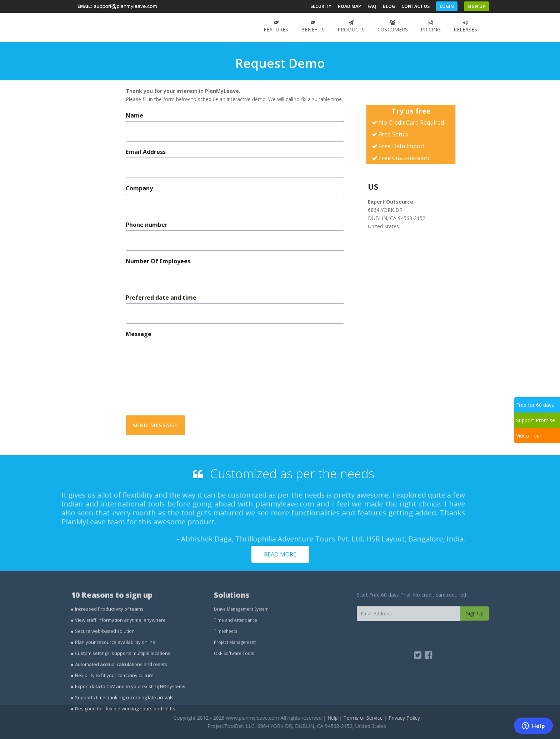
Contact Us (416, 6)
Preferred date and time (161, 298)
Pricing (431, 26)
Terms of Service (384, 718)
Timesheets (226, 652)
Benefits (313, 26)
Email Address (146, 152)
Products (351, 26)
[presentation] (180, 394)
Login (447, 6)
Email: (118, 6)
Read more (280, 554)
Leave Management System (241, 630)
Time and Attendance (236, 641)
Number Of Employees (158, 261)
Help (353, 718)
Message (139, 334)
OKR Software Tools (234, 674)
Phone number (147, 225)
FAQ (372, 6)
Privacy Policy (425, 718)
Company (139, 188)
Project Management (235, 663)
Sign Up (476, 6)
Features (276, 26)
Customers (393, 26)
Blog (389, 6)
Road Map (349, 6)
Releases (465, 26)
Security (321, 6)
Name (134, 116)
